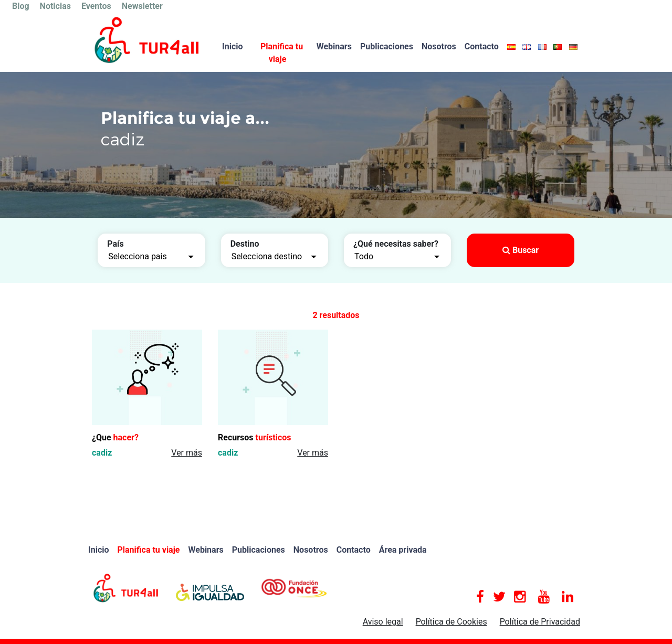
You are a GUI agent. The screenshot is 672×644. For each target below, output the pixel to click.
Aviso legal (383, 622)
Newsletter (142, 6)
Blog (21, 6)
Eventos (96, 6)
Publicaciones (387, 46)
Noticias (55, 6)
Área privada (403, 550)
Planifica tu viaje (282, 53)
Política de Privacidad (540, 622)
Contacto (482, 46)
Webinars (334, 46)
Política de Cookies (451, 622)
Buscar (521, 250)
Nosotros (439, 46)
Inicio (232, 46)
